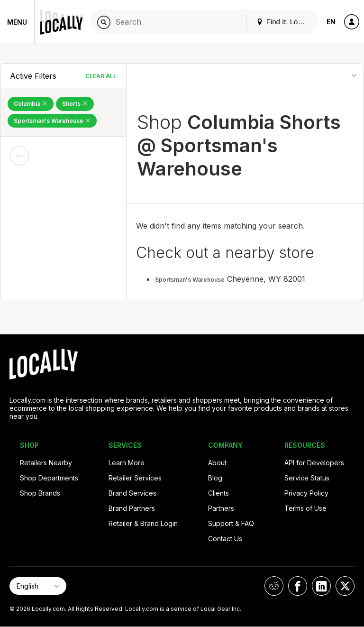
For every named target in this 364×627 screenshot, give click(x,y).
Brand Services (132, 493)
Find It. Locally (284, 22)
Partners (221, 508)
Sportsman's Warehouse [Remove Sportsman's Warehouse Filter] (52, 121)
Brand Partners (132, 508)
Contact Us (225, 539)
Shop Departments (49, 478)
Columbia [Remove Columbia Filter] (31, 104)
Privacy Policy (306, 493)
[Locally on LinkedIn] (321, 586)
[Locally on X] (345, 586)
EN (331, 22)
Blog (215, 478)
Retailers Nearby (46, 463)
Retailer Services (135, 478)
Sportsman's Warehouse (190, 280)
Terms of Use (305, 508)
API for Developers (314, 463)
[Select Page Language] (38, 586)
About (217, 463)
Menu (17, 22)
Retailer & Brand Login (143, 523)
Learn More (127, 463)
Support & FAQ (231, 523)
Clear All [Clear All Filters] (101, 76)
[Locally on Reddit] (274, 586)
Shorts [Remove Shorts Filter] (75, 104)
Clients (218, 493)
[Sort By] (323, 75)
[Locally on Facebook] (298, 586)
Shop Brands (40, 493)
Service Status (307, 478)
